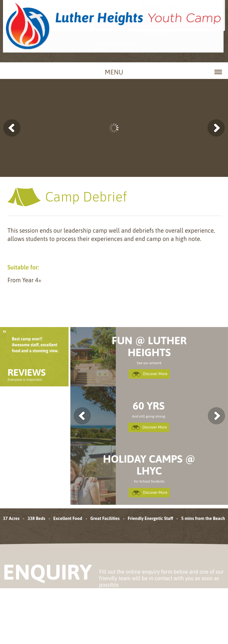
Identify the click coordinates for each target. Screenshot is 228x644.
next (209, 416)
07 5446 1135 (176, 11)
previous (89, 416)
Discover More (155, 374)
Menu (163, 72)
